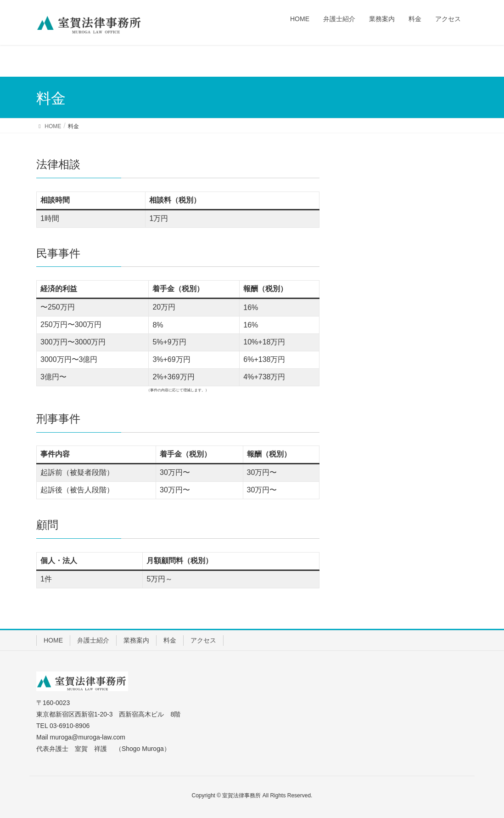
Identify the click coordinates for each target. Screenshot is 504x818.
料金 (170, 640)
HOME (53, 640)
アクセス (203, 640)
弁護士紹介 (93, 640)
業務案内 (136, 640)
